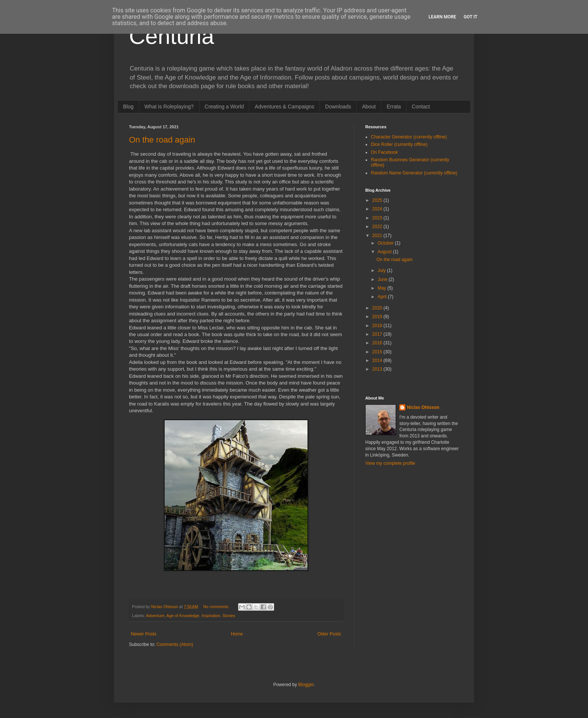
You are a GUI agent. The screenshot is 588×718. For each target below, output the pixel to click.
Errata (394, 107)
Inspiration (211, 616)
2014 (378, 361)
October (386, 243)
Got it (470, 17)
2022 (378, 227)
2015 (378, 352)
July (382, 270)
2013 (378, 369)
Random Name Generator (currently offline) (414, 173)
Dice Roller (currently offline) (399, 144)
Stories (229, 616)
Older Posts (329, 634)
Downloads (338, 107)
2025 (378, 200)
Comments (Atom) (175, 644)
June (383, 279)
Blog (128, 107)
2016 (378, 343)
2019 (378, 317)
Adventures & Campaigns (284, 107)
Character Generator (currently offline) (409, 137)
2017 (378, 334)
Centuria (172, 36)
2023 (378, 218)
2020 (378, 308)
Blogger (306, 685)
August (385, 252)
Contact (421, 107)
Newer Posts (144, 634)
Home (237, 634)
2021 (378, 236)
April (383, 297)
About (369, 107)
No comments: (217, 607)
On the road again (162, 140)
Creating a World (224, 107)
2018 (378, 326)
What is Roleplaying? (169, 107)
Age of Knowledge (183, 616)
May (382, 288)
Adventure (155, 616)
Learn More (442, 17)
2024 (378, 209)
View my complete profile (390, 463)
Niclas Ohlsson (423, 407)
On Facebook (384, 152)
